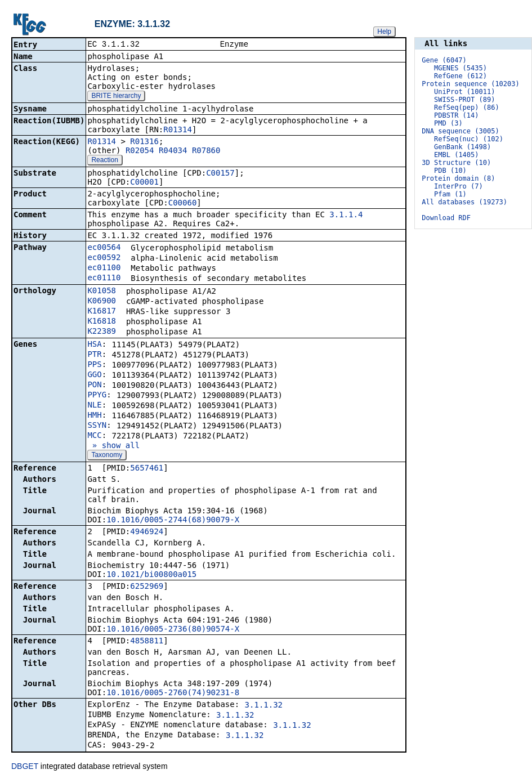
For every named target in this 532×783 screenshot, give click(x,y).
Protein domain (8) (458, 178)
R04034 (173, 151)
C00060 (183, 204)
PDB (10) (450, 171)
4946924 (147, 533)
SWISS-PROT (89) (464, 100)
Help (384, 32)
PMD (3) (448, 123)
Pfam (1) (450, 194)
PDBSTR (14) (456, 115)
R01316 (144, 142)
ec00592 (104, 258)
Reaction (104, 161)
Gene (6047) (444, 60)
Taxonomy (107, 456)
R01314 (178, 131)
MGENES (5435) (461, 68)
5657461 (147, 469)
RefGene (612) (461, 76)
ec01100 (104, 269)
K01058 (102, 292)
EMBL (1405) (456, 155)
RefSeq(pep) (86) (467, 108)
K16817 (102, 312)
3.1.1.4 (346, 216)
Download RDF (446, 218)
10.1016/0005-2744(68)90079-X (173, 521)
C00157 (220, 174)
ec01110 (104, 279)
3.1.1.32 (264, 706)
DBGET (25, 767)
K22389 (102, 332)
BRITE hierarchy (116, 97)
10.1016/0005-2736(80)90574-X (173, 630)
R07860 (206, 151)
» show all (113, 446)
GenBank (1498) (462, 147)
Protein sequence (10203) (470, 84)
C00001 (144, 183)
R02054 (140, 151)
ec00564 (104, 248)
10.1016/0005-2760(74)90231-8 (173, 693)
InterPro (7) (459, 186)
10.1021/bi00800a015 (151, 575)
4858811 (147, 642)
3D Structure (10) (456, 163)
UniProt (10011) (464, 92)
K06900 (102, 302)
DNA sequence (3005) (460, 131)
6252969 (147, 587)
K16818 (102, 322)
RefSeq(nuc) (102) (469, 139)
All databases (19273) (464, 202)
